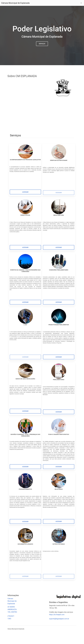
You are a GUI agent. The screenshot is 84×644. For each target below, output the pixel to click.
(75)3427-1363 (11, 617)
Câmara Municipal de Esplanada (15, 3)
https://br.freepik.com (57, 615)
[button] (25, 192)
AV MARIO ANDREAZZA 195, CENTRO (12, 609)
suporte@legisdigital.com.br (59, 619)
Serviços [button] (42, 44)
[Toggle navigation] (81, 3)
